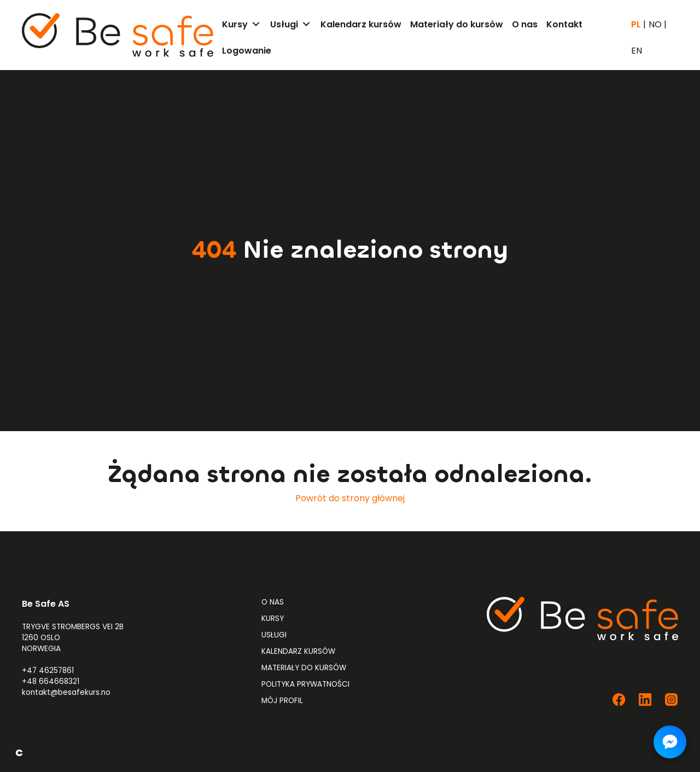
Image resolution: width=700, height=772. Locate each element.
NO (655, 25)
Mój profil (282, 701)
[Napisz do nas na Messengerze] (670, 742)
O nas (273, 602)
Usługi (274, 635)
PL (636, 25)
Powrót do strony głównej (350, 498)
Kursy (273, 619)
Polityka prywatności (305, 684)
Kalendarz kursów (298, 651)
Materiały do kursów (304, 668)
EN (637, 51)
